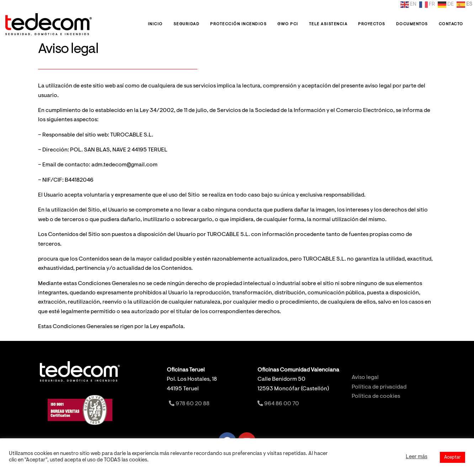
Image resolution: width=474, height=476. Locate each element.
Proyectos (372, 24)
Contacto (451, 24)
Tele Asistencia (328, 24)
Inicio (155, 24)
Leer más (417, 457)
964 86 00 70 (278, 404)
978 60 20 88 (189, 404)
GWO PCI (288, 24)
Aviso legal (365, 378)
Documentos (412, 24)
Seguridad (187, 24)
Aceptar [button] (452, 457)
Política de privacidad (379, 387)
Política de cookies (376, 397)
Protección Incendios (238, 24)
